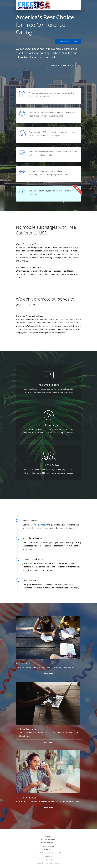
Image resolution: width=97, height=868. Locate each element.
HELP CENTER (49, 846)
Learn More (49, 674)
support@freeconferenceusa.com (49, 863)
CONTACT (49, 850)
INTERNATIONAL (49, 843)
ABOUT (49, 836)
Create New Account (68, 42)
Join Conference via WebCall (64, 65)
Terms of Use (49, 860)
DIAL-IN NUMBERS (49, 839)
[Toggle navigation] (76, 5)
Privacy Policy (49, 856)
